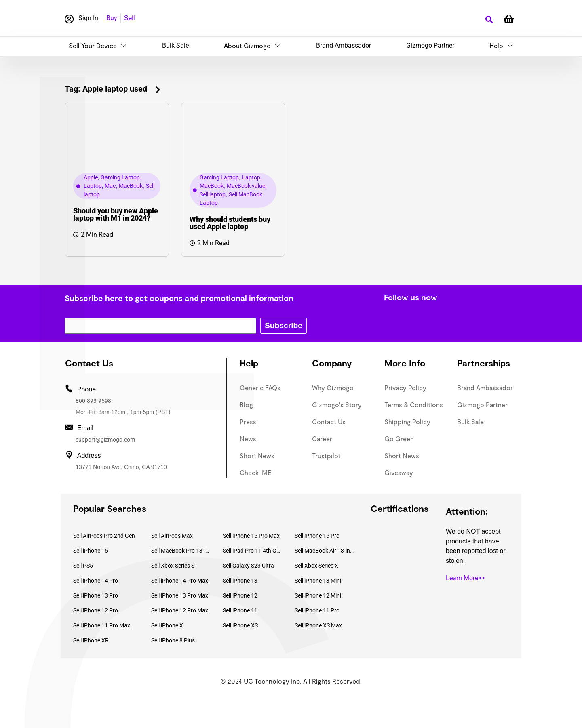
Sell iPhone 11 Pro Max (102, 625)
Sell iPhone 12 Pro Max (180, 610)
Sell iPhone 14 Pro (96, 581)
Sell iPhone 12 (240, 595)
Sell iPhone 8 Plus (173, 640)
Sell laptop (213, 194)
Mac (110, 186)
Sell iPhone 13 (240, 581)
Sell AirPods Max (172, 536)
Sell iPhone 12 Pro (96, 610)
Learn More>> (465, 578)
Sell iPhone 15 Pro (317, 536)
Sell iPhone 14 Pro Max (180, 581)
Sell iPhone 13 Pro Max (180, 595)
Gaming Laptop (120, 177)
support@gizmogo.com (105, 440)
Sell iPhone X (167, 625)
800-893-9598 (93, 401)
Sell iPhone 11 (240, 610)
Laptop (93, 186)
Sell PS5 (83, 566)
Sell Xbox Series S (173, 566)
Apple (91, 177)
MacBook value (246, 186)
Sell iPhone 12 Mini (318, 595)
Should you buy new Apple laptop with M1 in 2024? (116, 214)
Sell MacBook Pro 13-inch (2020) (181, 551)
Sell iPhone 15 (91, 551)
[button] (489, 20)
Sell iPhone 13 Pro (96, 595)
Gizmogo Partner (430, 45)
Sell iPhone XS (240, 625)
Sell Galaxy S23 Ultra (248, 566)
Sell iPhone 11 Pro (317, 610)
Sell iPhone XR (91, 640)
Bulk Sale (175, 45)
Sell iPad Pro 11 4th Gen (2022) (253, 551)
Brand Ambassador (344, 45)
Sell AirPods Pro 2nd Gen (104, 536)
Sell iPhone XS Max (318, 625)
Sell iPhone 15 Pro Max (251, 536)
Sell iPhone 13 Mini (318, 581)
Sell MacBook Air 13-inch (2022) (325, 551)
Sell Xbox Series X (316, 566)
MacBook (131, 186)
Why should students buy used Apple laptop (230, 223)
